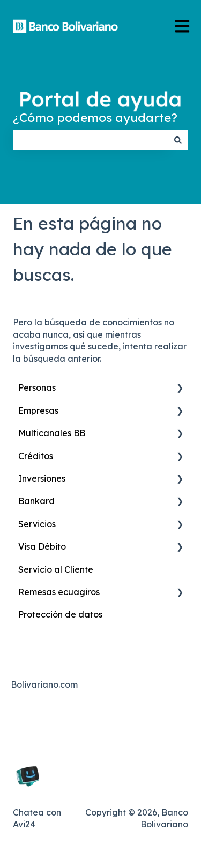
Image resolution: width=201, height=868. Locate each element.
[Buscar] (178, 140)
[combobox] (90, 140)
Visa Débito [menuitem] (42, 546)
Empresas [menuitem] (38, 410)
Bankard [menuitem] (36, 501)
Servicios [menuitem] (37, 524)
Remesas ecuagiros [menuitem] (59, 592)
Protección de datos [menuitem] (60, 614)
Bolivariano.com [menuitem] (44, 684)
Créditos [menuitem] (36, 456)
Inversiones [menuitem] (42, 478)
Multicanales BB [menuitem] (52, 433)
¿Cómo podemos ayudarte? (95, 117)
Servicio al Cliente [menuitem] (56, 569)
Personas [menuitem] (37, 387)
